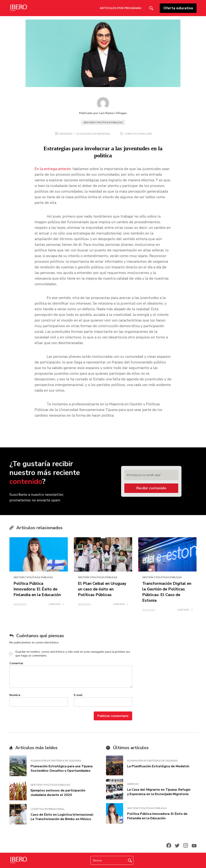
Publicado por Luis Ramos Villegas (103, 113)
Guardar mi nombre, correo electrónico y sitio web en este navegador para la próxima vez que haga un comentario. (73, 654)
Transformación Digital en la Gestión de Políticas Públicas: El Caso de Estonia (167, 592)
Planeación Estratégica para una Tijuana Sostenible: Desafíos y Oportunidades (62, 768)
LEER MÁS (56, 604)
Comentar (16, 663)
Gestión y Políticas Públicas (103, 122)
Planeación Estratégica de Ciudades (56, 761)
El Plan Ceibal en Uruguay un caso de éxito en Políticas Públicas (102, 589)
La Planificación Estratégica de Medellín (158, 766)
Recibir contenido (151, 488)
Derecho (133, 784)
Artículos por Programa (121, 8)
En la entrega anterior (53, 169)
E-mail (78, 695)
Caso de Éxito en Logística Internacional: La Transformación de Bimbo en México (62, 817)
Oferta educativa (178, 8)
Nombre (15, 695)
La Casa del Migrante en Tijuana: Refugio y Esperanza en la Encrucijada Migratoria (159, 792)
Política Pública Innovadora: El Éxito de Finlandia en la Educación (37, 589)
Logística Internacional (48, 809)
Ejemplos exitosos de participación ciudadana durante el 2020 (58, 793)
